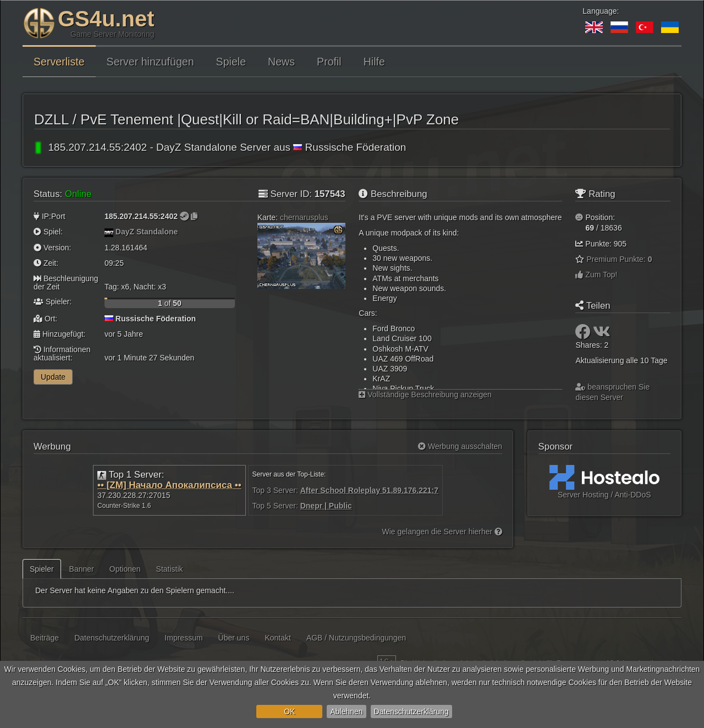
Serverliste (59, 62)
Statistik (170, 569)
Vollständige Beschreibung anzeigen (425, 395)
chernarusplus (304, 217)
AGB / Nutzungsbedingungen (356, 638)
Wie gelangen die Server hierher (442, 532)
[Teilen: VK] (602, 335)
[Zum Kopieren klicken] (194, 216)
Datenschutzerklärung (411, 711)
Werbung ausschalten (460, 446)
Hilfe (374, 62)
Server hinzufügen (150, 62)
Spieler (42, 569)
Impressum (183, 638)
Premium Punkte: (619, 259)
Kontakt (277, 638)
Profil (329, 62)
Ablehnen (346, 711)
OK (289, 711)
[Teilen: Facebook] (584, 335)
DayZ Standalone (147, 232)
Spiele (231, 62)
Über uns (234, 638)
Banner (82, 569)
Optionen (125, 569)
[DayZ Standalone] (109, 232)
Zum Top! (596, 275)
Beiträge (45, 638)
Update (53, 377)
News (281, 62)
